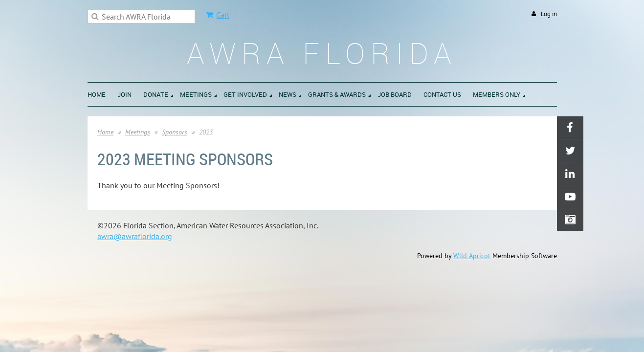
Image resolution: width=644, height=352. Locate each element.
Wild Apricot (472, 256)
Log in (549, 14)
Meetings (138, 132)
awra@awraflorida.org (135, 236)
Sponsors (175, 132)
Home (105, 132)
